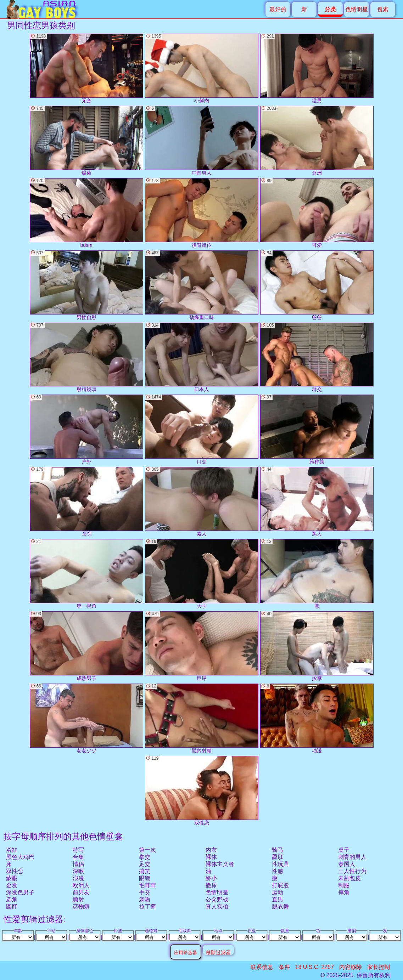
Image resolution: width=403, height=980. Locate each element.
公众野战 (217, 899)
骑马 (278, 850)
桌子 (344, 850)
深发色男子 (20, 892)
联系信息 (262, 967)
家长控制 (379, 967)
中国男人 (202, 141)
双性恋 (15, 871)
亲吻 (145, 899)
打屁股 (280, 885)
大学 (202, 574)
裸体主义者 (220, 864)
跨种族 (317, 429)
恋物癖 (81, 907)
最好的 (278, 9)
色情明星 (357, 9)
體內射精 (202, 718)
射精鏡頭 (86, 358)
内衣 (211, 850)
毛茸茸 (147, 885)
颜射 (78, 899)
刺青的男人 (352, 857)
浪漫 (78, 878)
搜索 (383, 9)
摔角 (344, 892)
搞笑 (145, 871)
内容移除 (351, 967)
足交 (145, 864)
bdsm (86, 213)
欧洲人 (81, 885)
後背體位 (202, 213)
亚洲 (317, 141)
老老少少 (86, 718)
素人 (202, 502)
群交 (317, 358)
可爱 (317, 213)
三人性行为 (352, 871)
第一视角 (86, 574)
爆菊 (86, 141)
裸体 (211, 857)
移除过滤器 (218, 952)
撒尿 (211, 885)
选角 (12, 899)
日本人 (202, 358)
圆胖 (12, 907)
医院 (86, 502)
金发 (12, 885)
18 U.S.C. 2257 (315, 967)
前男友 (81, 892)
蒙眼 (12, 878)
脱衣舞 (280, 907)
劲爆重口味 (202, 285)
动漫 (317, 718)
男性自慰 (86, 285)
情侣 (78, 864)
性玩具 (280, 864)
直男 (278, 899)
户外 (86, 429)
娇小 (211, 878)
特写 (78, 850)
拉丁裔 (147, 907)
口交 (202, 429)
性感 (278, 871)
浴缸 (12, 850)
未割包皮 (349, 878)
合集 (78, 857)
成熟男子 (86, 646)
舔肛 (278, 857)
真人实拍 (217, 907)
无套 (86, 69)
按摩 (317, 646)
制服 (344, 885)
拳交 (145, 857)
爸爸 (317, 285)
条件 (284, 967)
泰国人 (347, 864)
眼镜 (145, 878)
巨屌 (202, 646)
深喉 (78, 871)
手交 (145, 892)
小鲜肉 (202, 69)
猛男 (317, 69)
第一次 (147, 850)
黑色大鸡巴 (20, 857)
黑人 (317, 502)
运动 (278, 892)
